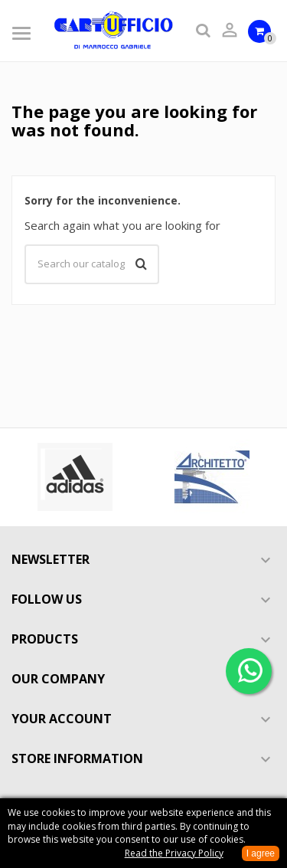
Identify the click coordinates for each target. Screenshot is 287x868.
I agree (261, 853)
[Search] (92, 264)
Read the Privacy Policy (174, 853)
